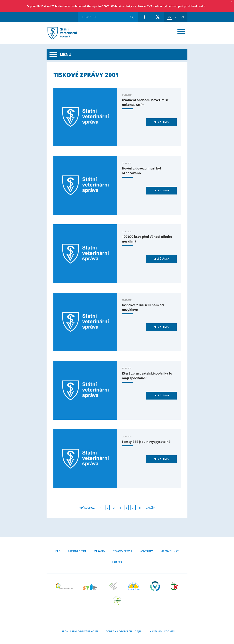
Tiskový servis (122, 551)
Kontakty (146, 551)
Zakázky (100, 551)
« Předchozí (87, 508)
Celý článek (161, 122)
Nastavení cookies (162, 631)
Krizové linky (170, 551)
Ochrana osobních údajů (123, 631)
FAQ (58, 551)
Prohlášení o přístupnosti (80, 631)
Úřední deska (77, 551)
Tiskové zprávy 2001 (67, 33)
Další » (150, 508)
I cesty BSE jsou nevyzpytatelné (146, 442)
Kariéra (117, 562)
